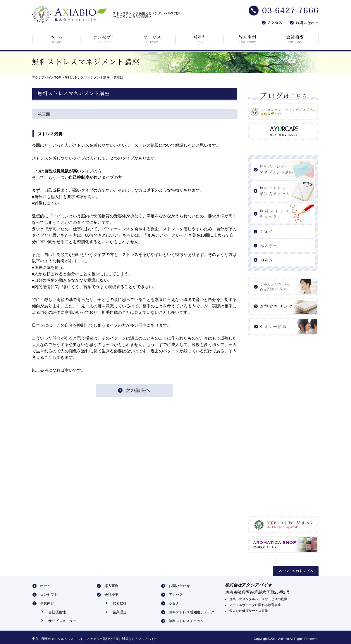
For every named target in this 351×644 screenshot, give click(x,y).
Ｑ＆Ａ (174, 603)
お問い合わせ (179, 586)
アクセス (176, 595)
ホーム (45, 586)
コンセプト (49, 595)
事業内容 (47, 603)
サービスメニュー (62, 621)
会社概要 (111, 595)
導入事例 (111, 586)
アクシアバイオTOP (47, 77)
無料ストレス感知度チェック (192, 612)
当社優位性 (57, 612)
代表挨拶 (120, 603)
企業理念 (120, 612)
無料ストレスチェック (186, 621)
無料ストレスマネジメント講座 (87, 77)
